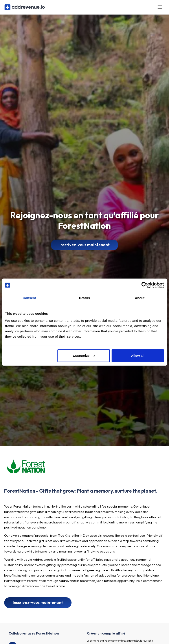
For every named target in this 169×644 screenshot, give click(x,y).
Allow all (138, 355)
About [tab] (140, 298)
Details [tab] (84, 298)
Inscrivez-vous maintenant (84, 247)
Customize (84, 355)
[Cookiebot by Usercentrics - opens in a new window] (145, 285)
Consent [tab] (29, 298)
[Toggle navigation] (160, 8)
